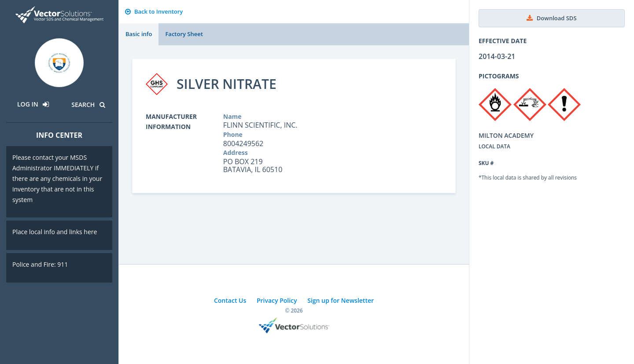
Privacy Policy (277, 300)
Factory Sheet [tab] (184, 34)
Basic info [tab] (139, 34)
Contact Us (230, 300)
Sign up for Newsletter (341, 300)
